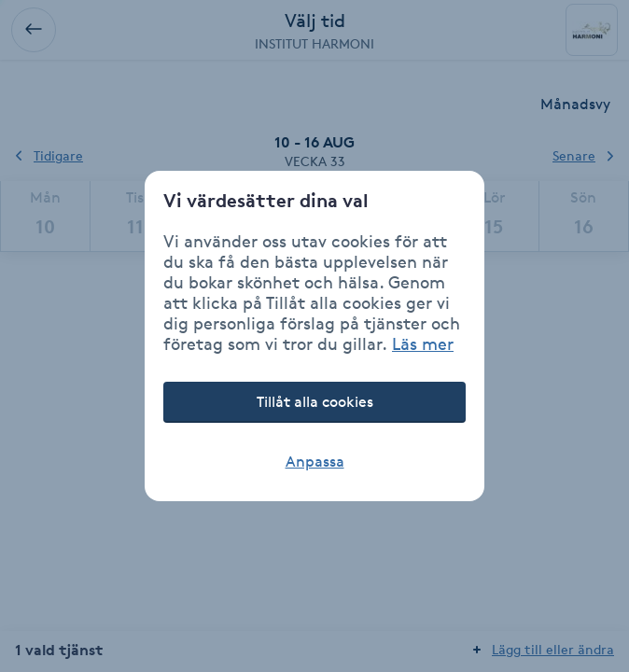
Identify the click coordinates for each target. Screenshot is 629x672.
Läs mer (423, 343)
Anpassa (315, 462)
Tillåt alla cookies (315, 402)
